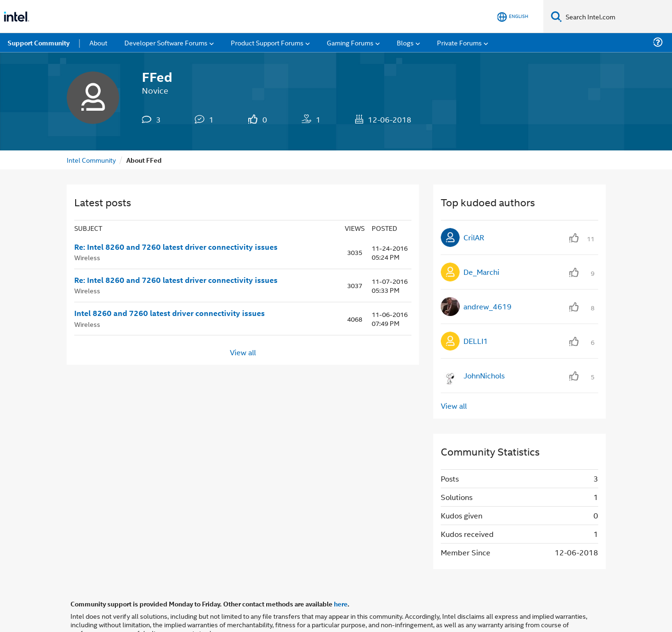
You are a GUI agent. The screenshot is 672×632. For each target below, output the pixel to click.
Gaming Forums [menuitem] (350, 42)
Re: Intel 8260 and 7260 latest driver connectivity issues (176, 247)
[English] (513, 17)
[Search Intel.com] (617, 17)
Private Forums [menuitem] (459, 42)
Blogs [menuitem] (405, 42)
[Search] (556, 16)
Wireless (87, 257)
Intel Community (91, 160)
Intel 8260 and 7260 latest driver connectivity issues (170, 313)
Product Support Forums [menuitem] (267, 42)
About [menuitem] (98, 42)
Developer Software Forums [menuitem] (166, 42)
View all (243, 352)
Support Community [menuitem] (39, 43)
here (341, 604)
